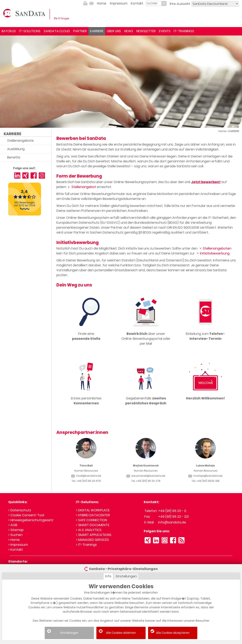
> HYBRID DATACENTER (93, 515)
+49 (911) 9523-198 (208, 481)
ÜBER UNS (114, 31)
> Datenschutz (20, 510)
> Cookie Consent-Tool (26, 515)
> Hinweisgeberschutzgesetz (31, 520)
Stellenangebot (82, 187)
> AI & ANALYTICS (89, 530)
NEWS (129, 31)
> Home (14, 540)
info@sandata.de (172, 522)
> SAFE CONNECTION (91, 520)
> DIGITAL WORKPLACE (93, 510)
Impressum (119, 3)
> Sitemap (16, 530)
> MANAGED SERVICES (92, 540)
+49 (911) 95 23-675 (89, 481)
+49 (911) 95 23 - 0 (172, 511)
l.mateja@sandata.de (205, 476)
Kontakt (137, 3)
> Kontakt (15, 550)
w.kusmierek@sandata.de (146, 476)
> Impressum (18, 545)
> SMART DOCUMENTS (93, 525)
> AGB (13, 525)
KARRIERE (97, 31)
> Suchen (15, 535)
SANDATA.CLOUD (57, 31)
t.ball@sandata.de (86, 476)
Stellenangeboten (215, 248)
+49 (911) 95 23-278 (148, 481)
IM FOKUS (9, 31)
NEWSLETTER (146, 31)
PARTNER (80, 31)
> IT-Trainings (86, 545)
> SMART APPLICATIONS (94, 535)
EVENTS (165, 31)
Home (102, 3)
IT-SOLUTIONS (30, 31)
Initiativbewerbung (212, 253)
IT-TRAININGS (184, 31)
